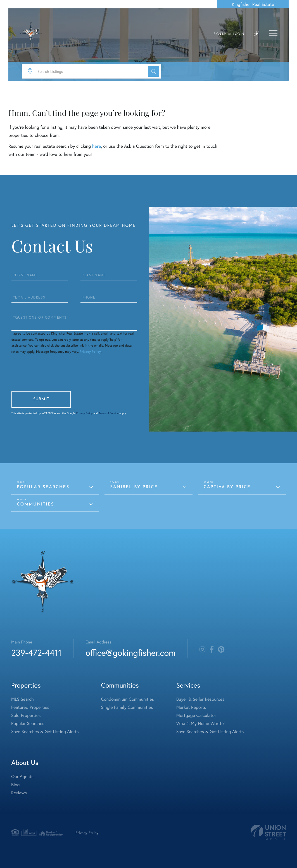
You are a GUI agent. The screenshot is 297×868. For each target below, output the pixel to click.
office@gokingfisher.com (130, 653)
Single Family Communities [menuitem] (127, 707)
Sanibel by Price (134, 487)
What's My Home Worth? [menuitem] (200, 723)
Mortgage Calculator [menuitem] (196, 715)
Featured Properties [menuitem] (30, 707)
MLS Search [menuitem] (22, 699)
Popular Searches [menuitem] (28, 723)
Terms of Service (109, 413)
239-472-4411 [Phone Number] (36, 653)
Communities (35, 505)
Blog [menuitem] (15, 785)
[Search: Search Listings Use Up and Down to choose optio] (92, 71)
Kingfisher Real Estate (253, 4)
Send (41, 400)
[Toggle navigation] (273, 33)
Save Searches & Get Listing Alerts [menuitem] (45, 732)
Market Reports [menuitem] (191, 707)
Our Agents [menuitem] (22, 777)
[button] (154, 71)
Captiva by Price (227, 487)
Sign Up (220, 34)
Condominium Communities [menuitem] (128, 699)
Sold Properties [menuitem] (26, 715)
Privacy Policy (90, 352)
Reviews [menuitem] (19, 793)
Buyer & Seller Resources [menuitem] (200, 699)
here (96, 146)
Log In (239, 34)
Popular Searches (43, 487)
